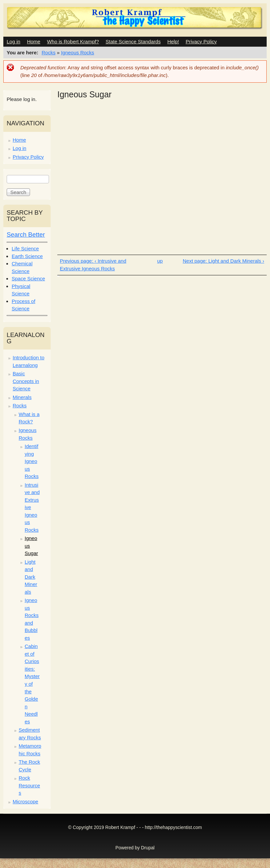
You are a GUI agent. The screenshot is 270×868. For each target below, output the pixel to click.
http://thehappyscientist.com (173, 827)
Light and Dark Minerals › (236, 261)
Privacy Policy (201, 41)
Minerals (22, 397)
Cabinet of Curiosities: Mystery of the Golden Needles (32, 684)
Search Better (26, 234)
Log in (13, 41)
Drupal (148, 848)
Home (34, 41)
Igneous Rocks (77, 52)
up (160, 261)
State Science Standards (133, 41)
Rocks (49, 52)
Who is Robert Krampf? (73, 41)
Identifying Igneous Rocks (32, 461)
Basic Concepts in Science (26, 381)
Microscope (25, 801)
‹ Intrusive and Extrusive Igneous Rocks (93, 265)
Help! (173, 41)
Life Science (25, 248)
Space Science (28, 278)
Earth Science (27, 256)
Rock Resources (29, 785)
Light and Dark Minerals (31, 577)
